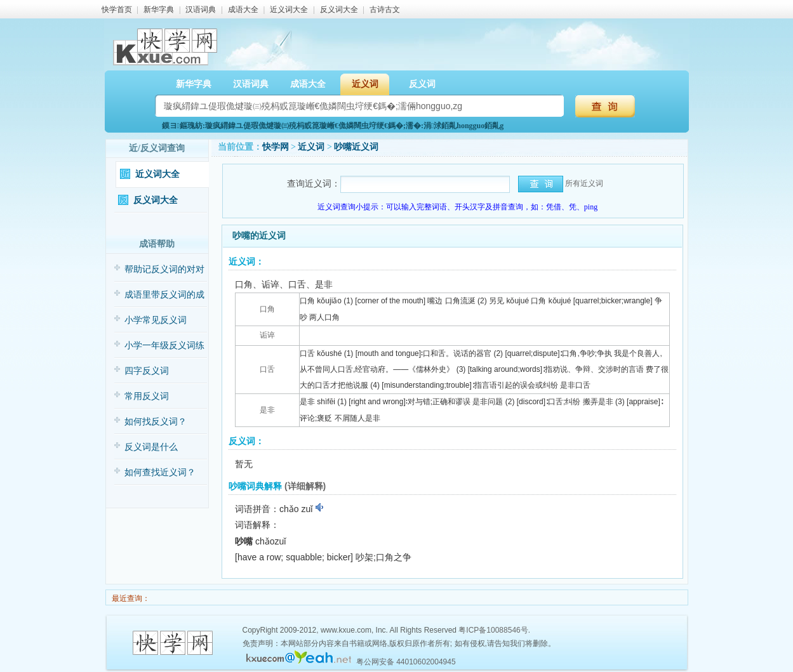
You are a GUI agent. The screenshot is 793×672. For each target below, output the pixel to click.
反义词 (422, 84)
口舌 (267, 369)
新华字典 (159, 10)
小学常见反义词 (156, 320)
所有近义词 (584, 183)
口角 (267, 309)
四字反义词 (147, 371)
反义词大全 (339, 10)
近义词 (365, 84)
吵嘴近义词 (356, 147)
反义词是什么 (151, 447)
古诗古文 (385, 10)
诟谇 (267, 335)
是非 (267, 410)
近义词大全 (289, 10)
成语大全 (243, 10)
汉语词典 (201, 10)
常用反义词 (147, 396)
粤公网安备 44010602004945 (406, 662)
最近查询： (130, 598)
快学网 (276, 147)
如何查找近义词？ (160, 472)
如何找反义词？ (156, 422)
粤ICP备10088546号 (493, 630)
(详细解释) (305, 486)
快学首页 (117, 10)
